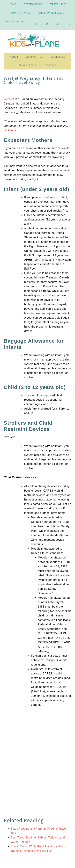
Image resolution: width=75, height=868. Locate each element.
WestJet (9, 99)
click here (10, 130)
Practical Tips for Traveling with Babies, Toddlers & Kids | (37, 41)
